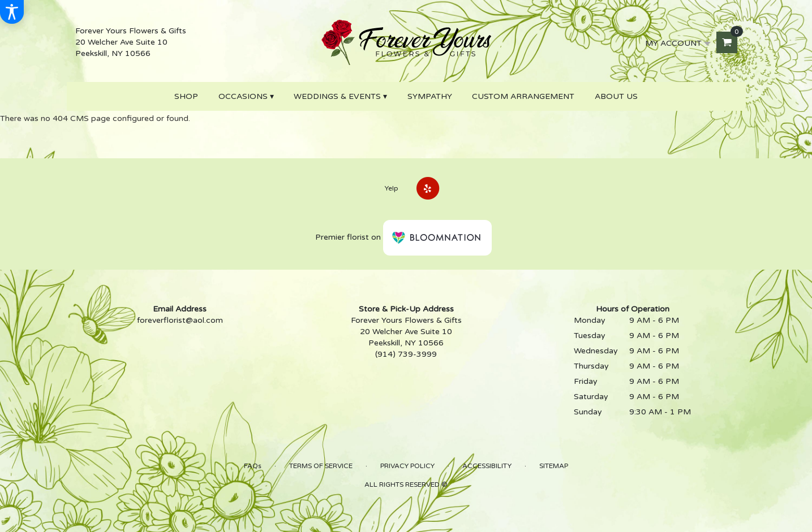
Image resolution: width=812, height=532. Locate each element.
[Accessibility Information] (12, 12)
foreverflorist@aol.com (180, 320)
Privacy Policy (407, 466)
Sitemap (554, 466)
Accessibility (487, 466)
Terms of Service (321, 466)
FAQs (253, 466)
